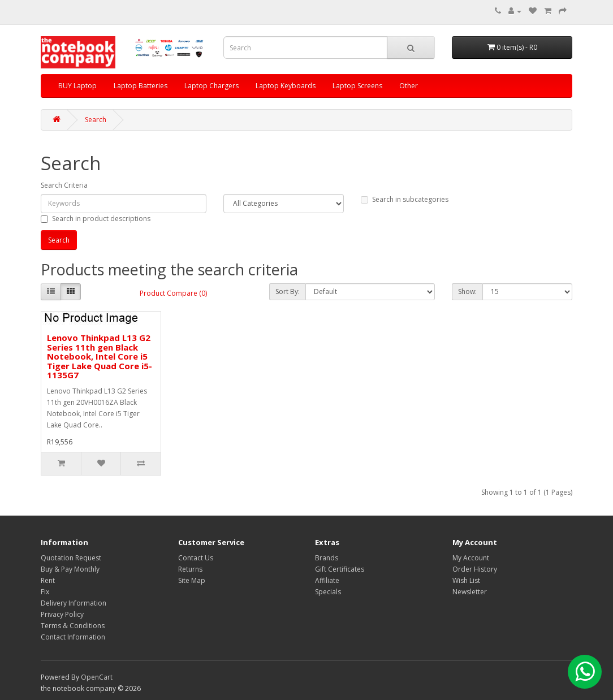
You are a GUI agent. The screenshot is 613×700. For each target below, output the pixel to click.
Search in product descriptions (96, 219)
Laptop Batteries (141, 86)
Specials (328, 592)
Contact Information (73, 637)
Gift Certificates (340, 569)
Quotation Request (71, 558)
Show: (467, 291)
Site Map (192, 580)
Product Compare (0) (173, 293)
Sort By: (288, 291)
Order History (475, 569)
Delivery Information (74, 603)
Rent (48, 580)
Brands (327, 558)
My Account (471, 558)
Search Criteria (64, 185)
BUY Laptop (77, 86)
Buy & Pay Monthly (70, 569)
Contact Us (196, 558)
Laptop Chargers (211, 86)
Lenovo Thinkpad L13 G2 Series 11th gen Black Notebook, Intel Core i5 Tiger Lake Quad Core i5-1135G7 (100, 356)
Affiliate (327, 580)
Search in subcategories (405, 199)
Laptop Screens (357, 86)
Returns (190, 569)
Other (409, 86)
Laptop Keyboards (286, 86)
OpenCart (97, 677)
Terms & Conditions (73, 626)
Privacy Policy (62, 614)
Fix (45, 592)
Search (96, 120)
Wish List (466, 580)
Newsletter (470, 592)
